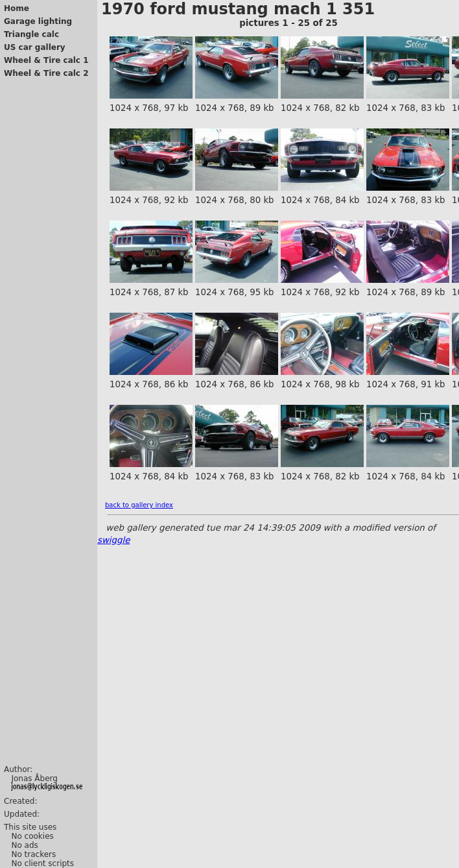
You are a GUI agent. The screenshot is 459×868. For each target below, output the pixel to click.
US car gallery (35, 47)
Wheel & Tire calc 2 (46, 73)
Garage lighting (38, 21)
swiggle (113, 540)
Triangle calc (31, 34)
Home (17, 8)
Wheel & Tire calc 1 (46, 60)
